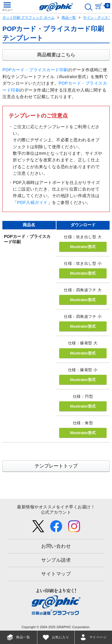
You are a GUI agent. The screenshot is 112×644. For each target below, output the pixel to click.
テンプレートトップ (56, 466)
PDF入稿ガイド (33, 202)
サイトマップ (56, 574)
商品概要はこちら (56, 55)
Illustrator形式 (83, 247)
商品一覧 (69, 18)
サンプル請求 (56, 560)
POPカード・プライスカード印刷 (35, 70)
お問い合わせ (56, 546)
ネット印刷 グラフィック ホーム (29, 18)
